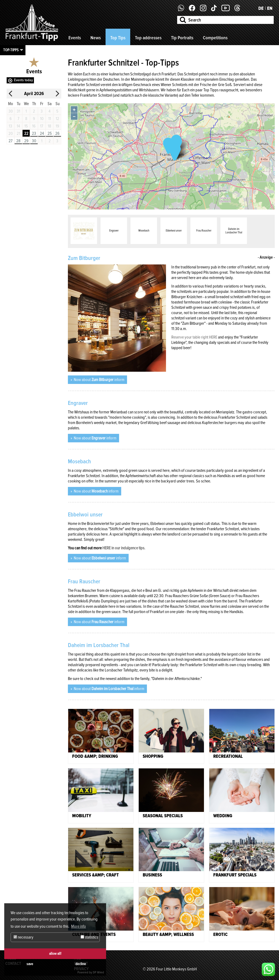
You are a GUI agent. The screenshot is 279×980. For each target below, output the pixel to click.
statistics (89, 937)
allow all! (55, 954)
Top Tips (118, 38)
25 (50, 134)
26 (57, 134)
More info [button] (79, 926)
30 (34, 141)
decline (81, 964)
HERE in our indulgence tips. (124, 548)
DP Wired (98, 972)
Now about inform (99, 380)
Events (75, 38)
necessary (23, 937)
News (96, 38)
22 (26, 134)
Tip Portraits (182, 38)
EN (270, 8)
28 (18, 141)
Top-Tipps (11, 50)
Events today (23, 80)
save (30, 964)
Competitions (215, 38)
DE (261, 8)
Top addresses (148, 38)
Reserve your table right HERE (194, 337)
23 (34, 134)
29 (26, 141)
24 (42, 134)
